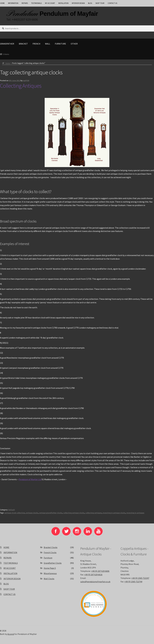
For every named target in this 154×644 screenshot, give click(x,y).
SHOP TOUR (100, 3)
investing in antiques (135, 513)
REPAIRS (25, 3)
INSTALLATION (63, 3)
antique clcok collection (15, 513)
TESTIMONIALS (36, 3)
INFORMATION (13, 3)
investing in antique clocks (114, 513)
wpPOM (26, 80)
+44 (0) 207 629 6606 (100, 571)
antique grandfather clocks (51, 513)
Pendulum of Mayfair (69, 14)
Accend (11, 634)
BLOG (90, 3)
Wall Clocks (49, 579)
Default (12, 510)
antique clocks (32, 513)
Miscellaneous (50, 573)
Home (8, 63)
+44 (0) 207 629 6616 (93, 575)
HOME (6, 547)
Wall (48, 44)
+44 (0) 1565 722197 (140, 578)
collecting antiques (94, 513)
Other (74, 44)
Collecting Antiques (21, 86)
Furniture (60, 44)
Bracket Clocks (51, 547)
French (36, 44)
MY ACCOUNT (50, 3)
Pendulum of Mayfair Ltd (30, 479)
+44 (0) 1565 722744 (133, 582)
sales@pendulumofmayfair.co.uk (95, 582)
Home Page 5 (50, 568)
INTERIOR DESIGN (78, 3)
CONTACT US (112, 3)
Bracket (23, 44)
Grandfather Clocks (53, 563)
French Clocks (50, 552)
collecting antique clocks (74, 513)
